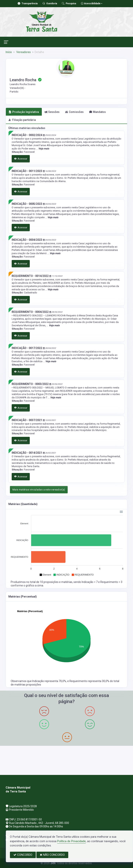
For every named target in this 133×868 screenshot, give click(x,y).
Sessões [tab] (52, 112)
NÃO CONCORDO (52, 855)
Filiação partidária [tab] (22, 120)
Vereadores (23, 52)
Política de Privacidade (71, 841)
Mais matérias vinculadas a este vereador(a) (39, 490)
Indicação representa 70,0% (49, 681)
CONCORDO (23, 855)
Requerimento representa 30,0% (90, 681)
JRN (53, 863)
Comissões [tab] (74, 112)
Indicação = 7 (90, 582)
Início (9, 52)
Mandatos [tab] (98, 112)
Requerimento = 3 (111, 582)
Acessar (21, 159)
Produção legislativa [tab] (24, 112)
